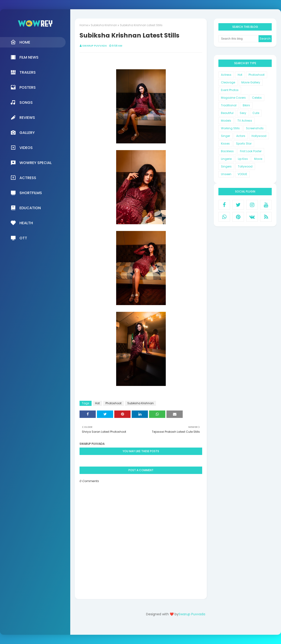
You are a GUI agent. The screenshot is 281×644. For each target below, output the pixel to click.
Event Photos (230, 90)
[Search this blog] (238, 39)
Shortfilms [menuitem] (26, 193)
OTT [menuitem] (19, 238)
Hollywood (259, 136)
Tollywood (245, 166)
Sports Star (244, 144)
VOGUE (242, 174)
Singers (226, 166)
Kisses (225, 144)
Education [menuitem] (26, 208)
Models (226, 121)
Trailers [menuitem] (23, 72)
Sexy (243, 113)
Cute (256, 113)
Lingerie (226, 159)
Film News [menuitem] (24, 57)
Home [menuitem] (20, 42)
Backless (227, 151)
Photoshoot (113, 403)
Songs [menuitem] (22, 102)
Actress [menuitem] (23, 178)
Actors (241, 136)
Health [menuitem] (22, 223)
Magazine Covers (233, 98)
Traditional (229, 105)
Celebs (257, 98)
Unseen (226, 174)
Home (84, 25)
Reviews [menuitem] (23, 117)
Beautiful (227, 113)
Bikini (246, 105)
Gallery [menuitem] (23, 133)
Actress (226, 75)
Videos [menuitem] (22, 148)
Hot (97, 403)
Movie (258, 159)
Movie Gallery (251, 82)
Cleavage (228, 82)
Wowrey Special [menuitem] (31, 163)
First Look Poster (251, 151)
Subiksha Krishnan (104, 25)
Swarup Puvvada (95, 46)
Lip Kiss (243, 159)
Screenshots (255, 128)
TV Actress (245, 121)
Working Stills (230, 128)
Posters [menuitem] (23, 87)
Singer (225, 136)
